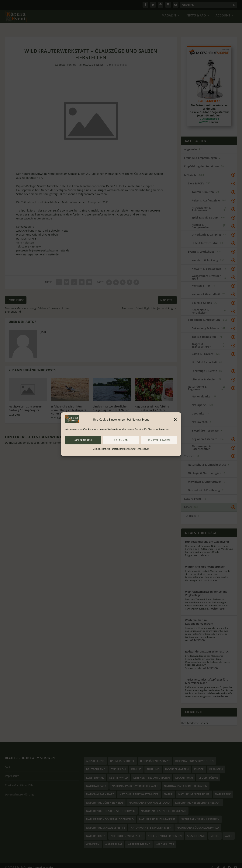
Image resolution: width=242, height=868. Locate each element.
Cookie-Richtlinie (102, 449)
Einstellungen (159, 440)
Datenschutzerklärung (124, 449)
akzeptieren (83, 440)
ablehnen (121, 440)
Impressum (143, 449)
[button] (175, 419)
